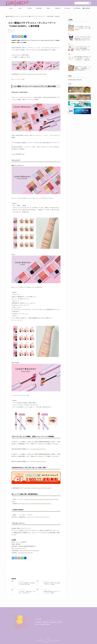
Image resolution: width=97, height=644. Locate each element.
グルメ (48, 8)
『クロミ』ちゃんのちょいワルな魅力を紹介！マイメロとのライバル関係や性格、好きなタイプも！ (82, 38)
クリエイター (39, 8)
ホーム (11, 8)
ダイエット (58, 8)
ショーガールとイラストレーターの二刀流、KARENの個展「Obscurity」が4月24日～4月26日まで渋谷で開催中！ (82, 48)
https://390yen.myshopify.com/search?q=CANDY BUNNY (34, 74)
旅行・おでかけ (86, 8)
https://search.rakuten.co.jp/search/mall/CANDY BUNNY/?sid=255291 (34, 504)
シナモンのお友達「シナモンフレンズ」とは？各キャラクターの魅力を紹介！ (82, 28)
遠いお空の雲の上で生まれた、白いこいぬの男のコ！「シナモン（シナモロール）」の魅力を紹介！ (82, 58)
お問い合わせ (58, 640)
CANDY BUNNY (12, 31)
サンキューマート (21, 31)
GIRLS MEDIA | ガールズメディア (44, 640)
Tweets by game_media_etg (75, 80)
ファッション (67, 8)
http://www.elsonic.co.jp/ (20, 548)
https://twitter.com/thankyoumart (25, 553)
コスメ (20, 8)
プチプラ (26, 31)
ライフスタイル (77, 8)
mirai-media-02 (11, 32)
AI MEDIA (59, 622)
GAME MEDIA (38, 622)
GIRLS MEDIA (45, 622)
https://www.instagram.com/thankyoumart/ (29, 551)
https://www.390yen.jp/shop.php (38, 449)
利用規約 (53, 640)
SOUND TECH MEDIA (45, 624)
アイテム (30, 8)
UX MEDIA (37, 624)
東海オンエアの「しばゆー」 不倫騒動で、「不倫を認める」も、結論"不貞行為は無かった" (82, 68)
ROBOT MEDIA (53, 622)
